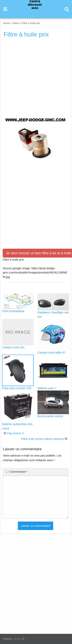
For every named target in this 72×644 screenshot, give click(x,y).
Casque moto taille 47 (51, 352)
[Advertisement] (36, 78)
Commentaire (19, 472)
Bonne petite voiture (50, 416)
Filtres (16, 23)
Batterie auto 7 (47, 388)
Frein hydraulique (13, 311)
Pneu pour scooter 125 (17, 388)
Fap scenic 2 (15, 433)
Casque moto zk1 (13, 347)
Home (6, 23)
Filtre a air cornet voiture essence (42, 439)
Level (17, 639)
